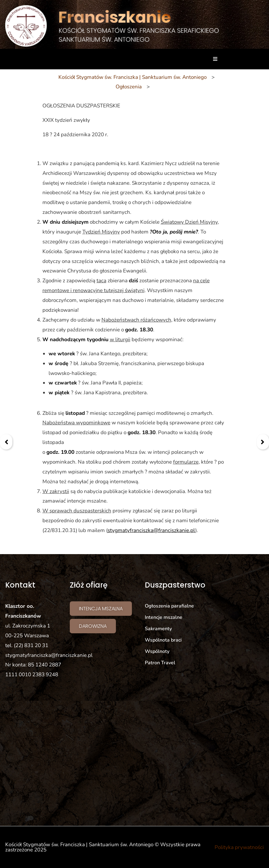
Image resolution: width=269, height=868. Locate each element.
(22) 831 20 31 (31, 645)
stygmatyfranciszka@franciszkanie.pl (151, 530)
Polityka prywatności (239, 847)
